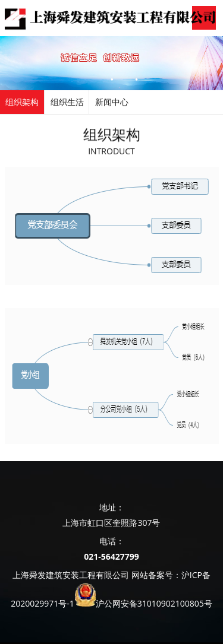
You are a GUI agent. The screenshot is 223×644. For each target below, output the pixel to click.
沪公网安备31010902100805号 (154, 603)
